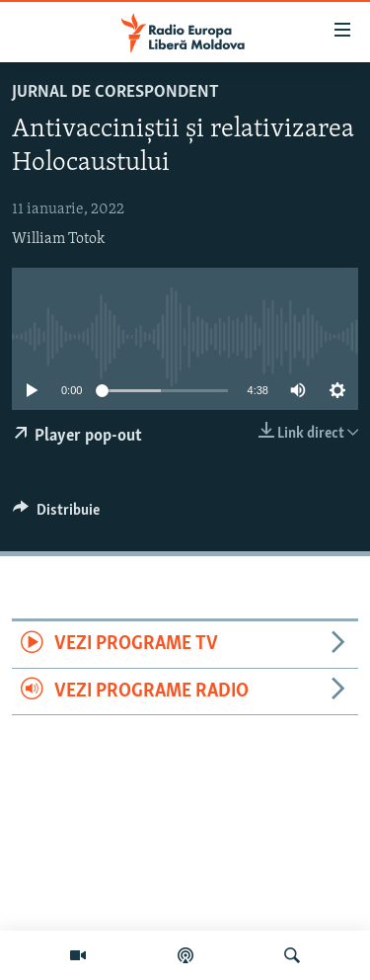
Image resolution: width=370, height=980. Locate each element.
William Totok (58, 239)
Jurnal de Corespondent (115, 92)
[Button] (56, 515)
